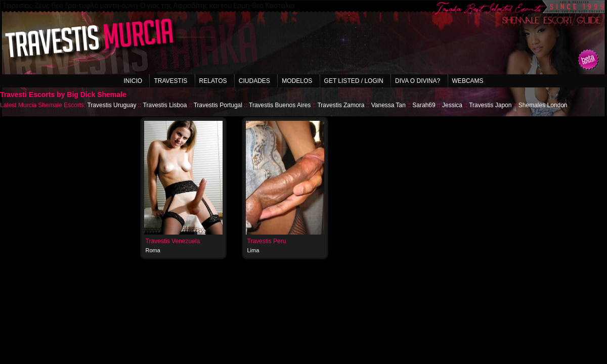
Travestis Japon (490, 105)
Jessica (452, 105)
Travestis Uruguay (112, 105)
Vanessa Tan (388, 105)
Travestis (170, 81)
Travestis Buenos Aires (280, 105)
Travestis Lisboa (165, 105)
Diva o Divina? (418, 81)
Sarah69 (424, 105)
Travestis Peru (267, 241)
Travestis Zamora (341, 105)
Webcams (468, 81)
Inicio (133, 81)
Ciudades (254, 81)
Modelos (297, 81)
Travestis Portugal (218, 105)
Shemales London (543, 105)
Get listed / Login (354, 81)
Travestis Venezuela (173, 241)
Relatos (213, 81)
